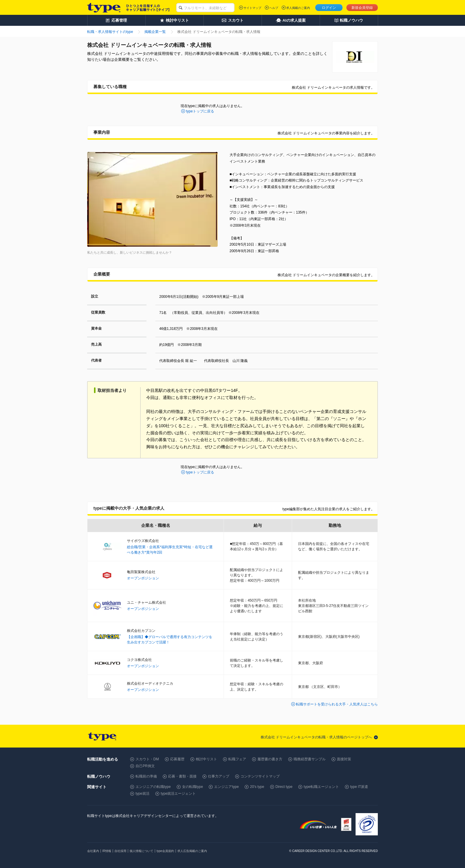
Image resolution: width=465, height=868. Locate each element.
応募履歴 (177, 759)
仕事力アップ (219, 776)
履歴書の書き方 (270, 759)
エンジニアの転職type (153, 787)
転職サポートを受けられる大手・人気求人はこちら (337, 704)
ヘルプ (274, 8)
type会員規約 (165, 851)
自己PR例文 (145, 766)
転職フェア (237, 759)
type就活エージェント (178, 794)
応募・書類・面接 (182, 776)
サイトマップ (252, 8)
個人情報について (141, 851)
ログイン (329, 8)
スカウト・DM (147, 759)
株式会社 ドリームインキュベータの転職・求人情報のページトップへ (316, 737)
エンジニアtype (226, 787)
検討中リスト (206, 759)
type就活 (142, 794)
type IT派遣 (359, 787)
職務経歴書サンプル (310, 759)
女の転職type (193, 787)
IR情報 (107, 851)
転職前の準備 (146, 776)
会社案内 (93, 851)
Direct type (284, 787)
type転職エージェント (321, 787)
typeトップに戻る (200, 111)
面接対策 (344, 759)
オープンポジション (143, 578)
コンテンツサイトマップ (260, 776)
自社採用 (120, 851)
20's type (257, 787)
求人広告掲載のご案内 (192, 851)
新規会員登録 (362, 8)
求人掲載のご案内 (298, 8)
